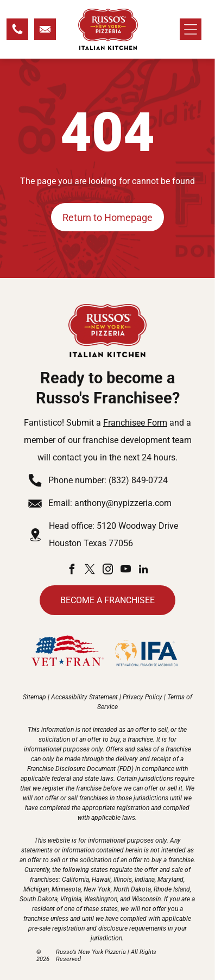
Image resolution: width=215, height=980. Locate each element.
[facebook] (72, 571)
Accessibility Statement (84, 697)
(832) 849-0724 (138, 480)
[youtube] (125, 571)
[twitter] (90, 571)
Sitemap (34, 697)
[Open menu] (191, 29)
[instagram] (107, 571)
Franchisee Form (135, 423)
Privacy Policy (143, 697)
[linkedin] (143, 571)
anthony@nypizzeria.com (123, 503)
